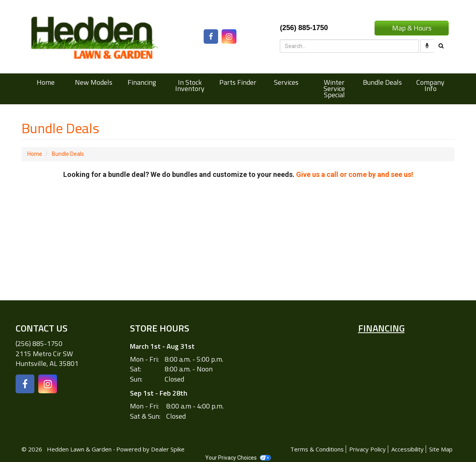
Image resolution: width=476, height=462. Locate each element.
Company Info (430, 85)
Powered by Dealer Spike (150, 449)
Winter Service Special (334, 88)
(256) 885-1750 (39, 343)
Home (46, 82)
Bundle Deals (382, 82)
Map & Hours (412, 28)
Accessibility (408, 449)
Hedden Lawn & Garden (80, 449)
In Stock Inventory (190, 85)
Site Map (441, 449)
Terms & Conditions (317, 449)
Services (286, 82)
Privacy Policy (368, 449)
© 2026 (34, 449)
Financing (142, 82)
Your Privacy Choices (238, 458)
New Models (94, 82)
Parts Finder (238, 82)
